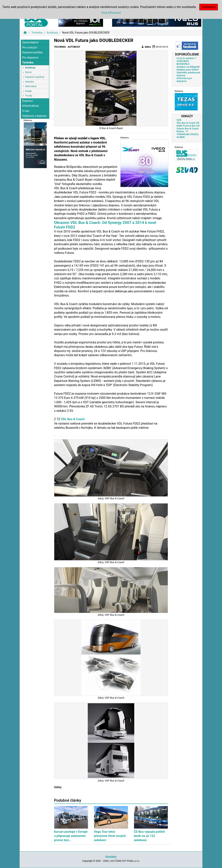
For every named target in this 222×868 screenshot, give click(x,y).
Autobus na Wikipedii (188, 67)
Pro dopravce (30, 58)
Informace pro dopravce (184, 80)
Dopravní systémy (35, 77)
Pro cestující (30, 48)
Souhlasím (209, 7)
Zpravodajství (30, 42)
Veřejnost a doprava (34, 116)
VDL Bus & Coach (73, 419)
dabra (146, 47)
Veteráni (29, 82)
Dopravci (27, 101)
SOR (179, 120)
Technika (37, 33)
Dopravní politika (32, 52)
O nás (26, 111)
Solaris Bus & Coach (188, 129)
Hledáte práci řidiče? (188, 70)
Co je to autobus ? (186, 58)
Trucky (29, 96)
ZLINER (181, 137)
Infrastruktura (30, 106)
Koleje (28, 91)
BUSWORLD (183, 64)
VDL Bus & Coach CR (188, 123)
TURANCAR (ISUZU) (187, 134)
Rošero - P (182, 131)
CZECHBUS (183, 61)
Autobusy (52, 33)
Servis (28, 72)
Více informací (111, 13)
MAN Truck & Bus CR (188, 126)
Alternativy (31, 86)
